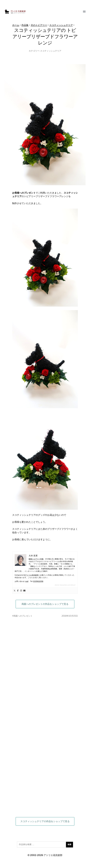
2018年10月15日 (70, 616)
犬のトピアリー (39, 25)
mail (27, 581)
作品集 (25, 25)
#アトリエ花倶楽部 (31, 575)
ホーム (16, 25)
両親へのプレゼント (23, 616)
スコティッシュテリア (61, 25)
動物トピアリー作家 (36, 559)
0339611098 (38, 581)
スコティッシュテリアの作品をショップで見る (45, 821)
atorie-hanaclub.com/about (65, 585)
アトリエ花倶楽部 (53, 855)
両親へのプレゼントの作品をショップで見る (45, 604)
